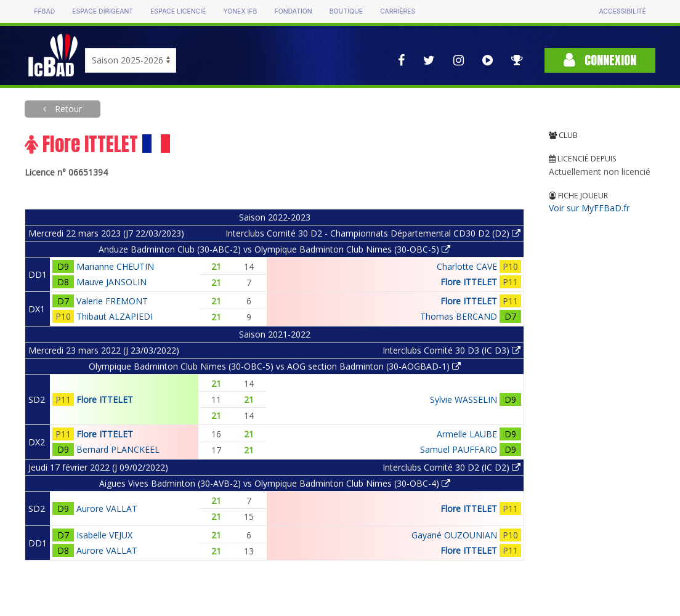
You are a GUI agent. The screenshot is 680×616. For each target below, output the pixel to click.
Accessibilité (622, 11)
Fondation (293, 11)
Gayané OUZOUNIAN (454, 535)
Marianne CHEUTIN (115, 266)
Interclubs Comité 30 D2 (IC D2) (451, 467)
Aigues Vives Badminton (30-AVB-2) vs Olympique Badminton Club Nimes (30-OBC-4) (275, 483)
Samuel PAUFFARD (459, 449)
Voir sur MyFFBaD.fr (589, 208)
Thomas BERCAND (459, 316)
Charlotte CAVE (467, 266)
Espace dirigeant (103, 11)
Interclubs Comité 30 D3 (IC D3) (451, 350)
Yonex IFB (240, 11)
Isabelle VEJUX (104, 535)
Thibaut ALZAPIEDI (115, 316)
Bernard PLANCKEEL (118, 449)
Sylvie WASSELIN (463, 399)
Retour (67, 109)
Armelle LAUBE (467, 434)
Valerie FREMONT (112, 301)
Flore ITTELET (469, 282)
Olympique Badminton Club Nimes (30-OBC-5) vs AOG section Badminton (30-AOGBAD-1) (275, 366)
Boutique (346, 11)
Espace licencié (178, 11)
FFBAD (44, 11)
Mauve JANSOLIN (111, 282)
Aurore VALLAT (107, 509)
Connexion (600, 60)
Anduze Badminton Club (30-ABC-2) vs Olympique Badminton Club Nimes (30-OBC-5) (274, 249)
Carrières (398, 11)
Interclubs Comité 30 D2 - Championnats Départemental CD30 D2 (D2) (373, 233)
